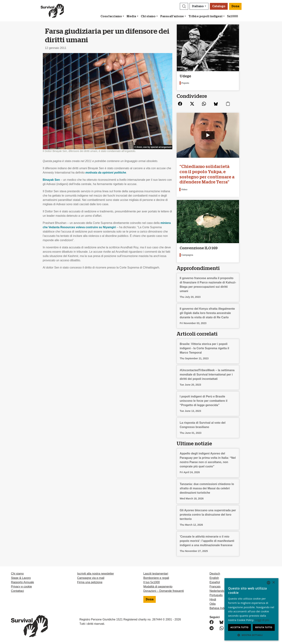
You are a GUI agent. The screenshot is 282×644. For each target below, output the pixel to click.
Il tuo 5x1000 (152, 582)
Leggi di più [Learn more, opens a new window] (262, 620)
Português (216, 595)
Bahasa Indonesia (221, 608)
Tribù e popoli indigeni (206, 16)
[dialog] (251, 609)
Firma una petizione (90, 582)
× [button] (273, 583)
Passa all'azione (172, 16)
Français (215, 587)
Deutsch (215, 574)
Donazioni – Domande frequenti (164, 591)
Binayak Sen (51, 180)
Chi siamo (148, 16)
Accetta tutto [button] (239, 627)
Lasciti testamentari (156, 574)
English (214, 578)
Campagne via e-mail (91, 578)
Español (215, 582)
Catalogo (219, 6)
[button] (184, 6)
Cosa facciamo (111, 16)
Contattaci (17, 591)
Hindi (213, 599)
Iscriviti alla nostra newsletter (96, 574)
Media (131, 16)
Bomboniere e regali (156, 578)
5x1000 (233, 16)
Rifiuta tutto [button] (264, 627)
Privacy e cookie (21, 587)
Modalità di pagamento (158, 587)
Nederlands (217, 591)
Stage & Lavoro (21, 578)
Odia (213, 604)
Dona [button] (235, 6)
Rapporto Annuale (22, 582)
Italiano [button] (198, 6)
